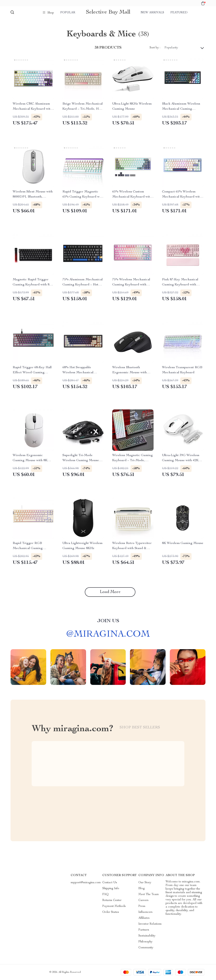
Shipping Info (111, 889)
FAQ (105, 894)
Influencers (145, 912)
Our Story (145, 883)
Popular (68, 13)
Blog (142, 889)
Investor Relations (150, 924)
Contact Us (110, 883)
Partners (144, 930)
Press (142, 906)
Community (146, 948)
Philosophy (145, 942)
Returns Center (112, 900)
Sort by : (155, 48)
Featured (179, 13)
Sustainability (147, 936)
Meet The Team (149, 894)
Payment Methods (114, 906)
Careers (143, 900)
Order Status (111, 912)
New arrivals (152, 13)
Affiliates (144, 918)
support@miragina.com (86, 883)
